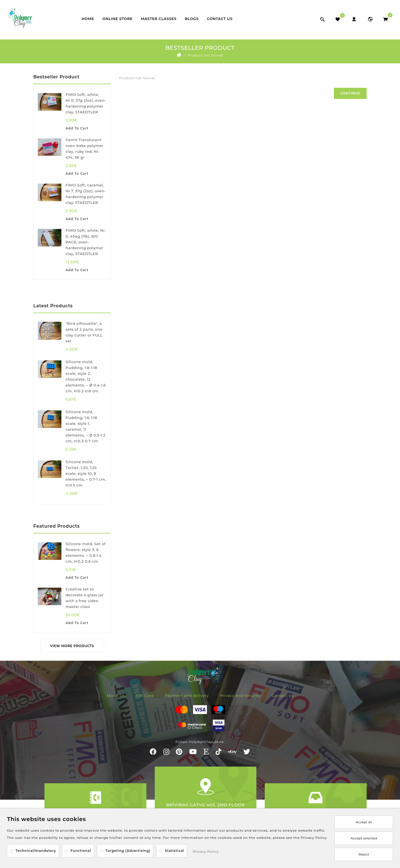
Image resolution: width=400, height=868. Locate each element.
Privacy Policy (206, 851)
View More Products (72, 646)
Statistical (174, 851)
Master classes (159, 19)
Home (88, 19)
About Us (115, 695)
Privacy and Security (240, 695)
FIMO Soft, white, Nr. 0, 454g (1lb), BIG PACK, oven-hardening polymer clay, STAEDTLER (86, 242)
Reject (364, 854)
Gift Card (145, 695)
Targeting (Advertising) (128, 851)
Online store (117, 19)
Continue (350, 93)
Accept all (364, 822)
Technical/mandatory (36, 851)
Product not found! (206, 55)
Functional (81, 851)
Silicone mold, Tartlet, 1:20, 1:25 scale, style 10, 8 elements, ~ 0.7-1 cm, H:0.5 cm (86, 473)
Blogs (192, 19)
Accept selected (364, 838)
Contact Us (220, 19)
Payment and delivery (187, 695)
